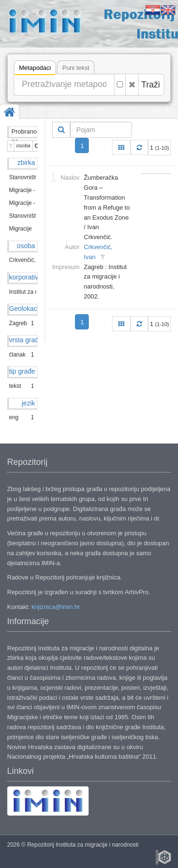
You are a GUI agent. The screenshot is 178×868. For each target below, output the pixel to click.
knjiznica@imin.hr (56, 607)
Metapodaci (35, 69)
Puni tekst (76, 68)
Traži (151, 85)
